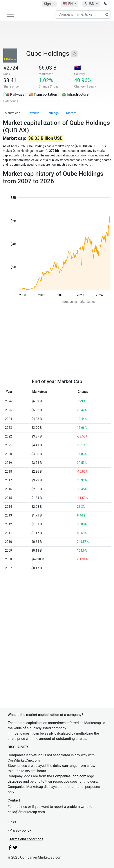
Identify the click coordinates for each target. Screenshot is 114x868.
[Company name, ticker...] (83, 14)
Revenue (33, 113)
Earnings (53, 113)
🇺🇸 (68, 4)
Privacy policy (20, 830)
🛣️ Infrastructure (75, 94)
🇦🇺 (78, 68)
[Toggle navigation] (11, 14)
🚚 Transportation (43, 94)
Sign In (49, 4)
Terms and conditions (26, 839)
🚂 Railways (14, 94)
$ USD (90, 4)
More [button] (70, 113)
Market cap (13, 113)
